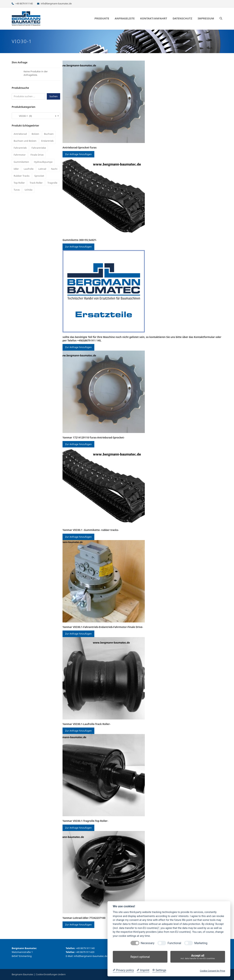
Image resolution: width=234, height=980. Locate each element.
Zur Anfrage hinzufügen (78, 154)
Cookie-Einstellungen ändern (51, 974)
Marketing (201, 943)
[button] (221, 18)
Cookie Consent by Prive (212, 971)
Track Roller (36, 183)
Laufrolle (29, 169)
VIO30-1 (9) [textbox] (35, 116)
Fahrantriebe (39, 148)
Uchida (29, 190)
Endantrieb (47, 141)
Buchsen (49, 134)
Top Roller (19, 183)
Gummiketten (21, 162)
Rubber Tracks (22, 176)
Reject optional (140, 957)
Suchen (53, 96)
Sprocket (39, 176)
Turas (17, 190)
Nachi (54, 169)
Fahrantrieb (20, 148)
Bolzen (35, 134)
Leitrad (42, 169)
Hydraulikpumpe (43, 162)
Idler (16, 169)
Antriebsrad (20, 134)
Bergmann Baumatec (23, 974)
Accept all (198, 957)
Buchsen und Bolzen (25, 141)
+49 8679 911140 (24, 4)
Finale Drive (37, 155)
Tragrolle (52, 183)
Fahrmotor (20, 155)
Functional (174, 943)
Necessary (148, 943)
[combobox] (36, 116)
